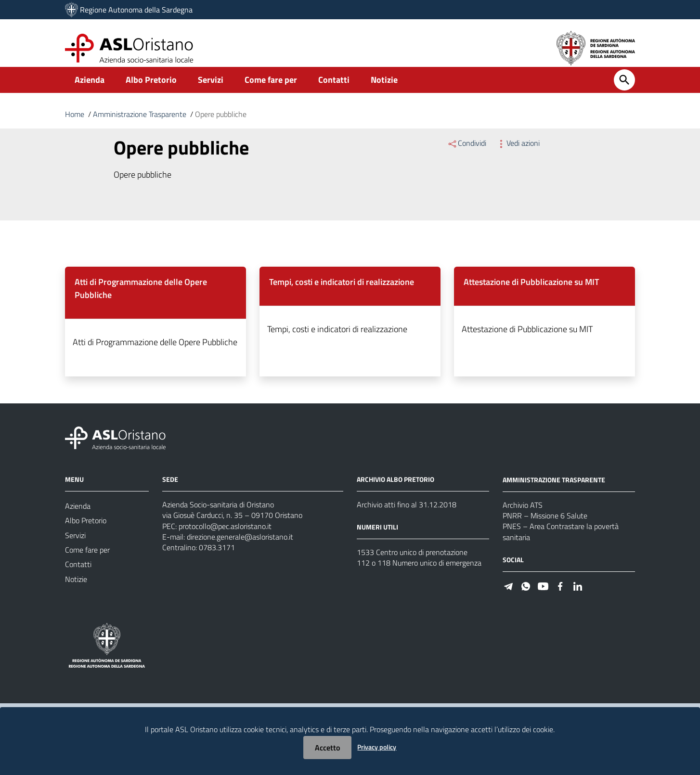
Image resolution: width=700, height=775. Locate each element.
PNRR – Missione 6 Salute (545, 528)
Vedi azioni (518, 153)
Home (75, 124)
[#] (508, 600)
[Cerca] (624, 90)
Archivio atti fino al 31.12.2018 (407, 515)
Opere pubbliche (221, 124)
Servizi (211, 90)
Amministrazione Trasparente (140, 124)
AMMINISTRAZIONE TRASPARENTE (554, 491)
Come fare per (271, 90)
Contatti (334, 90)
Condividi (467, 153)
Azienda (90, 90)
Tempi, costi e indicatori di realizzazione (342, 292)
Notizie (384, 90)
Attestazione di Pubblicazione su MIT (531, 292)
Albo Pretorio (151, 90)
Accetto (327, 748)
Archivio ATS (523, 516)
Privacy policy (377, 747)
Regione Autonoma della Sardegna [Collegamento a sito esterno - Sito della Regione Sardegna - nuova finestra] (136, 10)
